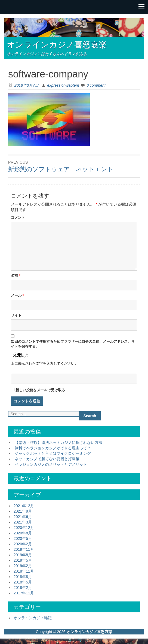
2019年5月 (23, 560)
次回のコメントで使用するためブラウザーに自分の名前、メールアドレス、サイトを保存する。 (73, 344)
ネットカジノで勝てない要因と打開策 (47, 459)
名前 (16, 276)
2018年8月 (23, 577)
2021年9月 (23, 511)
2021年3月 (23, 522)
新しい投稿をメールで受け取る (40, 390)
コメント (18, 217)
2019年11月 (24, 549)
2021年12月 (24, 506)
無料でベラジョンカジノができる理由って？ (53, 448)
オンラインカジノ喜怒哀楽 (57, 45)
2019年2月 (23, 566)
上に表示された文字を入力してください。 (44, 364)
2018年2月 (23, 588)
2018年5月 (23, 582)
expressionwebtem (63, 85)
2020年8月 (23, 533)
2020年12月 (24, 528)
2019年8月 (23, 555)
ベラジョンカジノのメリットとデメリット (51, 464)
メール (17, 295)
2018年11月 (24, 571)
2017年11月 (24, 593)
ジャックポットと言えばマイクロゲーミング (53, 453)
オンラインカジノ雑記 (33, 618)
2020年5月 (23, 538)
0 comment (96, 85)
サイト (16, 315)
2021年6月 (23, 517)
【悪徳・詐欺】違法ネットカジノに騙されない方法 (58, 443)
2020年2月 (23, 544)
